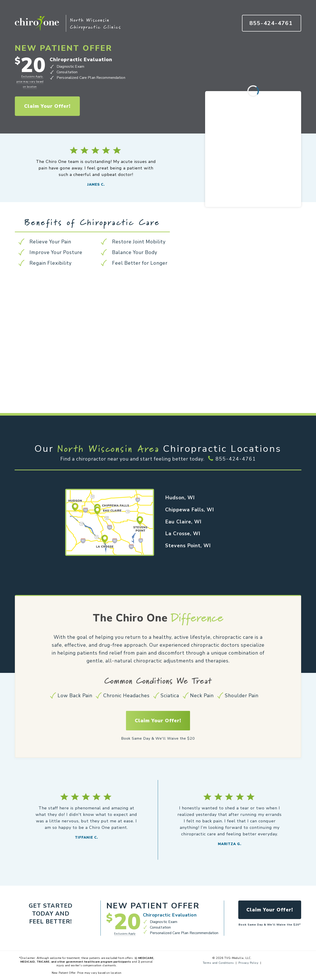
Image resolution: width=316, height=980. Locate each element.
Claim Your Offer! (47, 106)
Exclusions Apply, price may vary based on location (30, 82)
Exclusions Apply (125, 934)
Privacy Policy (248, 963)
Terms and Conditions (218, 963)
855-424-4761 (236, 459)
